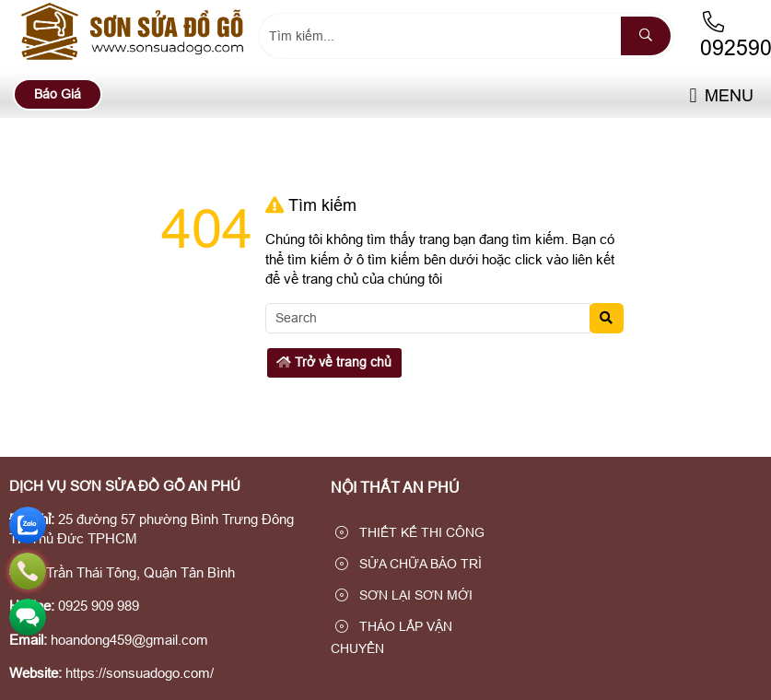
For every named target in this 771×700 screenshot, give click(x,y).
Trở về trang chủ (334, 362)
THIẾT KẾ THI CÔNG (410, 532)
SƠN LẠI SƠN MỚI (404, 595)
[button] (693, 96)
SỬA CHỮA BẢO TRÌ (409, 564)
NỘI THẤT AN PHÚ (395, 488)
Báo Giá (58, 94)
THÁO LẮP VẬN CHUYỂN (391, 637)
